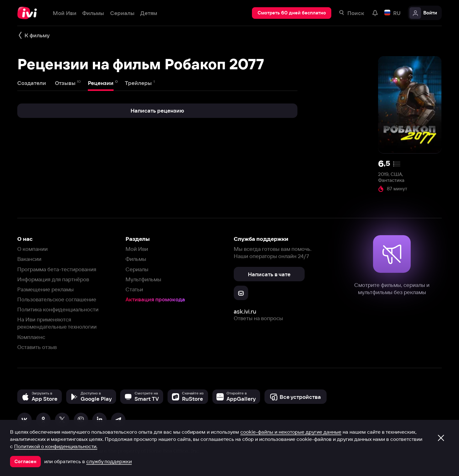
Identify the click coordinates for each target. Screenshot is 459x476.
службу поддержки (109, 461)
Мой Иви (137, 249)
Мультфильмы (143, 279)
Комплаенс (31, 337)
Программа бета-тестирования (57, 269)
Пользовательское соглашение (57, 299)
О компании (32, 249)
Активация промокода (155, 299)
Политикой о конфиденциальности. (56, 446)
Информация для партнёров (53, 279)
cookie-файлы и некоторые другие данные (291, 432)
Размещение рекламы (45, 289)
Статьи (134, 289)
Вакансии (29, 259)
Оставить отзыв (37, 347)
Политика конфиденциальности (58, 309)
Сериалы (137, 269)
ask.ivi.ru (245, 312)
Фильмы (136, 259)
